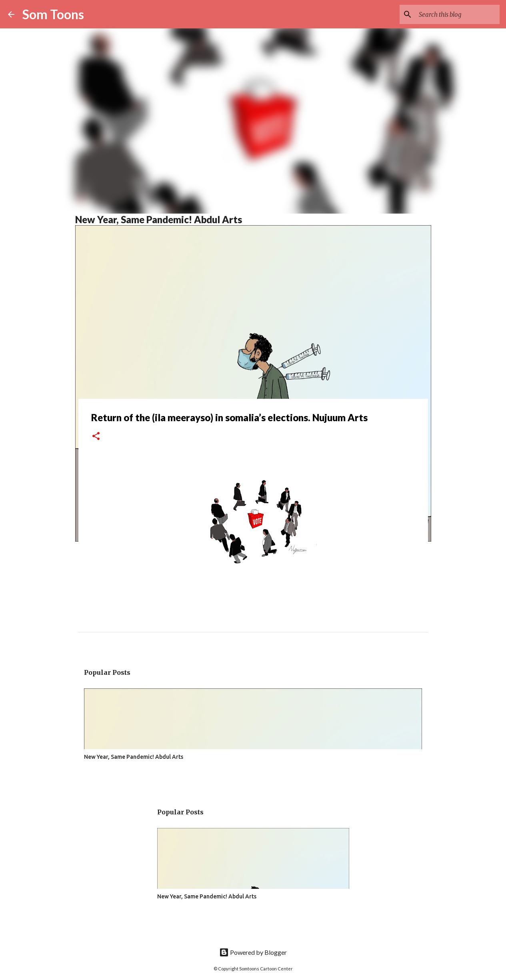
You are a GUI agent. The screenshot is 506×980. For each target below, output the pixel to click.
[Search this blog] (458, 14)
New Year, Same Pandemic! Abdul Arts (159, 219)
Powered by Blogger (253, 952)
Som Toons (53, 14)
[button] (96, 437)
